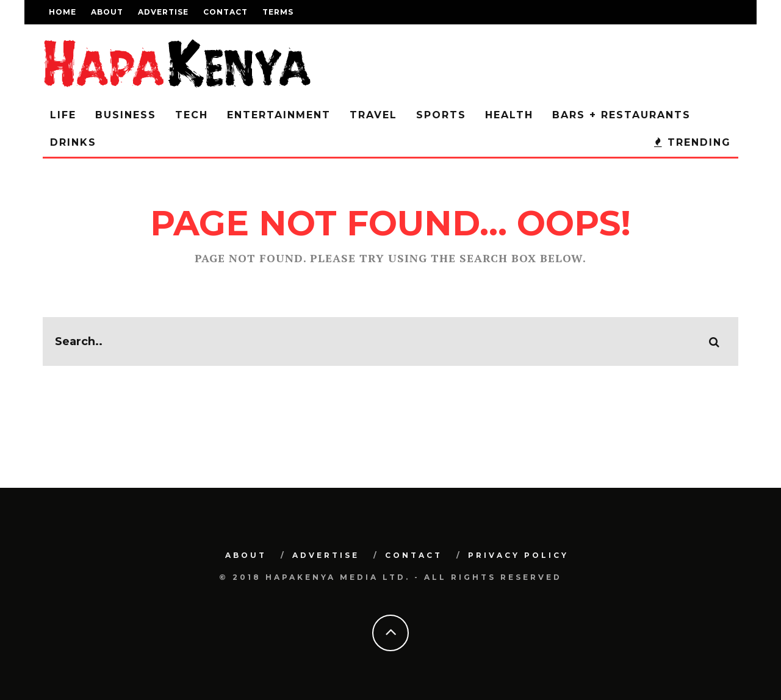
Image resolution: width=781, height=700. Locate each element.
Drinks (73, 142)
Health (509, 115)
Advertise (163, 12)
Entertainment (279, 115)
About (107, 12)
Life (63, 115)
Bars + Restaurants (621, 115)
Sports (441, 115)
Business (126, 115)
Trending (693, 142)
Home (63, 12)
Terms (278, 12)
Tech (192, 115)
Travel (373, 115)
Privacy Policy (518, 555)
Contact (225, 12)
